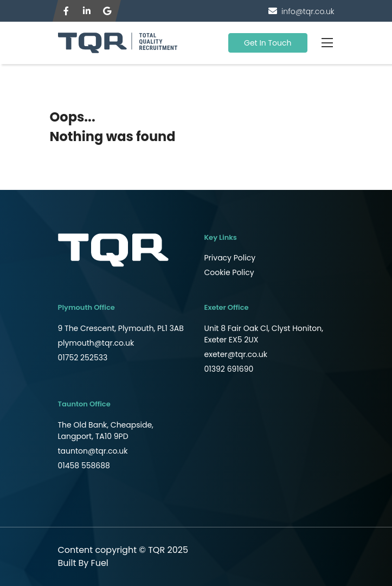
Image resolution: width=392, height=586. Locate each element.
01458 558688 (84, 466)
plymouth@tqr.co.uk (96, 343)
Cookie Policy (229, 272)
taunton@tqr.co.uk (93, 451)
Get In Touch (268, 43)
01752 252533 (83, 358)
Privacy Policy (230, 258)
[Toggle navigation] (327, 43)
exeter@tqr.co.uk (236, 354)
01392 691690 (229, 369)
